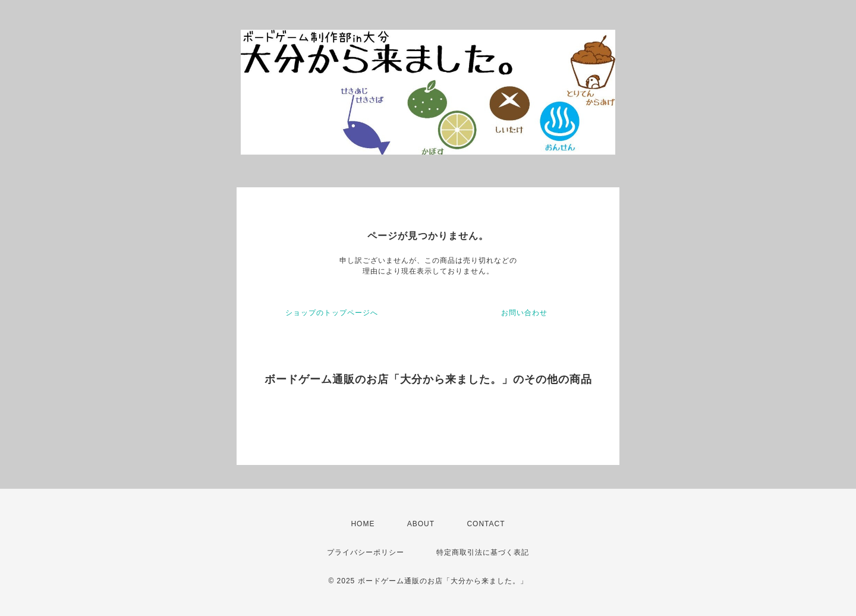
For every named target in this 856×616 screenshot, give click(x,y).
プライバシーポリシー (366, 552)
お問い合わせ (524, 313)
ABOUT (421, 524)
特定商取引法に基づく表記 (483, 552)
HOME (363, 524)
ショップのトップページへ (332, 313)
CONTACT (486, 524)
